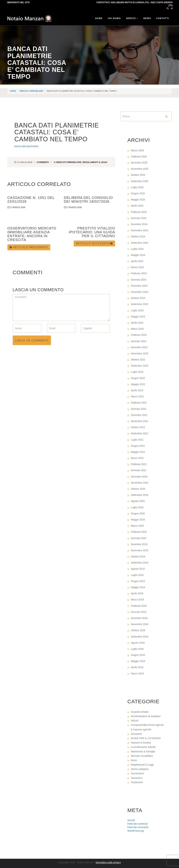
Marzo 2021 (137, 458)
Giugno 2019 (138, 581)
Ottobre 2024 (138, 236)
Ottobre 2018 (138, 630)
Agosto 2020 (138, 501)
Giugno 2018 (138, 655)
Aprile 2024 (137, 261)
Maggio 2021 (138, 452)
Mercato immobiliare (31, 91)
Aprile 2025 (137, 206)
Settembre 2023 (140, 304)
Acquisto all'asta (140, 712)
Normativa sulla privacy (108, 862)
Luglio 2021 (137, 440)
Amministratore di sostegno (146, 716)
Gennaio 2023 (139, 341)
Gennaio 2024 (139, 280)
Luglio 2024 (137, 249)
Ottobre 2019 (138, 557)
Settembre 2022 (140, 366)
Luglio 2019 (137, 575)
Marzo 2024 (137, 267)
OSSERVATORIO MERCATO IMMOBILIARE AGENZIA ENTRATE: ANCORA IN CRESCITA (32, 234)
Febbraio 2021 (139, 464)
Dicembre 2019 (139, 544)
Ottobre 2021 (138, 427)
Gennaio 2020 (139, 538)
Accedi (131, 820)
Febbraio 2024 (139, 273)
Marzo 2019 (137, 600)
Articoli (135, 721)
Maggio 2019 (138, 587)
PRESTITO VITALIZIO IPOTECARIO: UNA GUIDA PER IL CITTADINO (92, 232)
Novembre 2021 (140, 421)
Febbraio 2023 (139, 335)
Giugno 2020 (138, 513)
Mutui (134, 760)
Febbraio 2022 (139, 403)
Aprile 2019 (137, 593)
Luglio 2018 (137, 649)
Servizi (132, 18)
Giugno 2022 (138, 378)
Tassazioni (137, 778)
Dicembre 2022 (139, 347)
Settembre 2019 (140, 563)
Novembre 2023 (140, 292)
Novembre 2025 (140, 169)
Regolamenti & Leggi (95, 162)
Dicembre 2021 (139, 415)
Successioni (137, 773)
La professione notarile (143, 747)
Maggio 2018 (138, 661)
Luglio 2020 (137, 507)
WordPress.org (136, 831)
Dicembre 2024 (139, 224)
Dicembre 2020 (139, 477)
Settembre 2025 (140, 181)
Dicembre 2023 (139, 286)
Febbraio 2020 (139, 532)
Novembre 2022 (140, 353)
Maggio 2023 (138, 317)
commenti (43, 162)
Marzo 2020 (137, 526)
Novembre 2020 (140, 483)
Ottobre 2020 (138, 489)
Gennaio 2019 (139, 612)
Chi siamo (114, 18)
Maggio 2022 (138, 384)
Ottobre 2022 (138, 360)
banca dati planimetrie (26, 146)
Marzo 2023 (137, 329)
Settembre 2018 (140, 637)
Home (99, 18)
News (147, 18)
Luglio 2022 (137, 372)
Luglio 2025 (137, 187)
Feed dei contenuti (137, 824)
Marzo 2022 (137, 396)
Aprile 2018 (137, 667)
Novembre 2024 (140, 230)
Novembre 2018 (140, 624)
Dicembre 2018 (139, 618)
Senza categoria (140, 769)
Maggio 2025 (138, 200)
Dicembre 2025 (139, 163)
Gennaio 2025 (139, 218)
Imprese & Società (141, 743)
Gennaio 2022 (139, 409)
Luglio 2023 (137, 310)
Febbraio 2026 (139, 157)
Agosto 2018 (138, 643)
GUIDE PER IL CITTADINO (146, 738)
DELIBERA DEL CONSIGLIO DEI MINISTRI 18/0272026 (88, 200)
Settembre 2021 (140, 433)
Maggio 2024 (138, 255)
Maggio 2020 (138, 520)
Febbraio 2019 (139, 606)
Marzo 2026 (137, 150)
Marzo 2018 (137, 674)
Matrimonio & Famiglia (143, 752)
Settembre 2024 (140, 243)
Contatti (163, 18)
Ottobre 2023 (138, 298)
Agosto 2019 (138, 569)
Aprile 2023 (137, 323)
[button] (168, 8)
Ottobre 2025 (138, 175)
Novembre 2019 (140, 550)
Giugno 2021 (138, 446)
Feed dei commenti (138, 827)
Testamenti (137, 782)
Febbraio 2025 (139, 212)
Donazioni (136, 734)
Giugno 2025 (138, 193)
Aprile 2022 (137, 390)
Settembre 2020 (140, 495)
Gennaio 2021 (139, 470)
